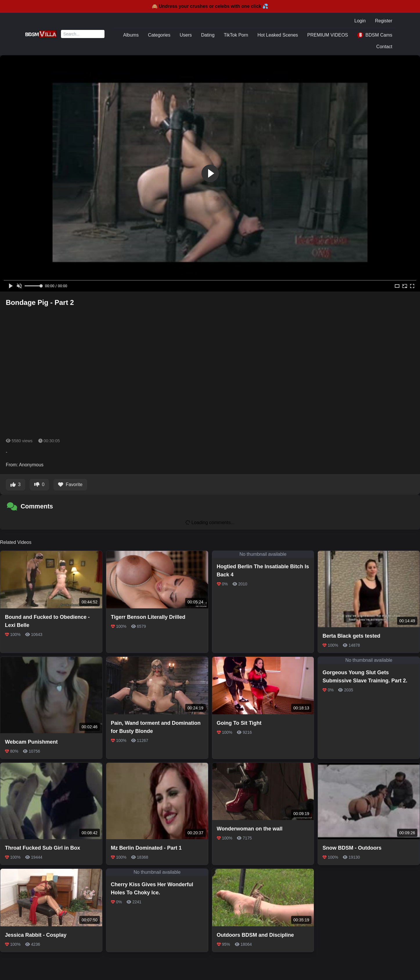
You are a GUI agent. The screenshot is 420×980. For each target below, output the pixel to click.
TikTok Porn (236, 35)
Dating (208, 35)
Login (360, 21)
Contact (384, 47)
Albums (131, 35)
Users (186, 35)
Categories (159, 35)
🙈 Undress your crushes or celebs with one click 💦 (210, 6)
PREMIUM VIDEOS (328, 35)
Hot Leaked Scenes (278, 35)
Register (384, 21)
